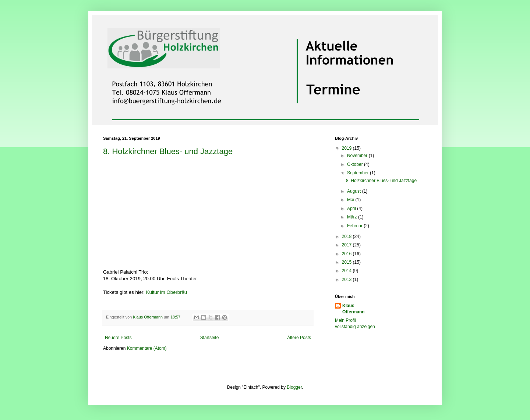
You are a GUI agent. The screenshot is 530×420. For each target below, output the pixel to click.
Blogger (294, 387)
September (358, 173)
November (358, 156)
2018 (347, 236)
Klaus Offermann (354, 309)
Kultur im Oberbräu (167, 292)
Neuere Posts (118, 338)
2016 (347, 254)
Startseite (210, 338)
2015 (347, 262)
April (352, 209)
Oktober (356, 164)
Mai (351, 200)
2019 (347, 148)
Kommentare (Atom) (147, 348)
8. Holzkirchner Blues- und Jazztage (168, 151)
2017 (347, 245)
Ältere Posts (299, 338)
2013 (347, 280)
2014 (347, 271)
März (353, 217)
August (355, 191)
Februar (355, 226)
